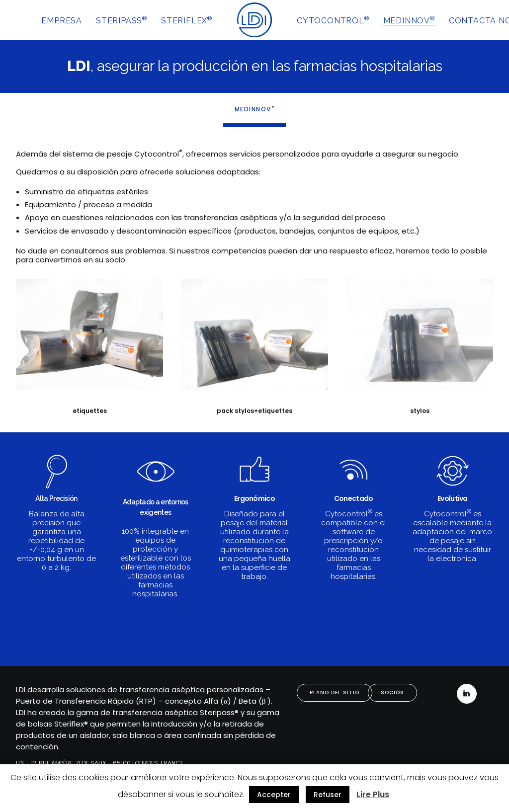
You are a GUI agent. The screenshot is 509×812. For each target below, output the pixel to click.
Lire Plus (373, 794)
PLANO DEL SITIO (335, 692)
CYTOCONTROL (333, 20)
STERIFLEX (187, 20)
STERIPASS (122, 20)
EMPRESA (62, 21)
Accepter (274, 795)
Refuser (328, 795)
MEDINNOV (409, 20)
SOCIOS (392, 692)
